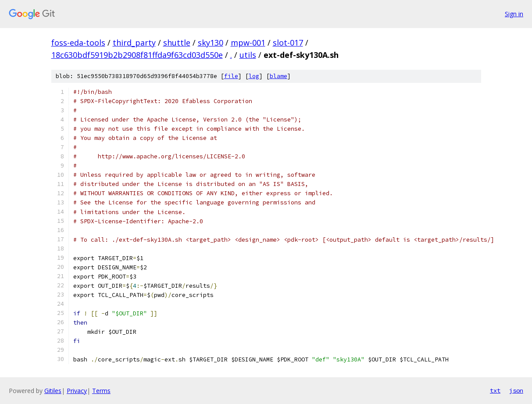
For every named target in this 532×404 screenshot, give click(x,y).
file (231, 76)
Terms (101, 391)
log (254, 76)
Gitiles (53, 391)
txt (495, 390)
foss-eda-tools (78, 43)
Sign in (514, 14)
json (516, 390)
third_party (134, 43)
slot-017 (288, 43)
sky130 (211, 43)
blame (278, 76)
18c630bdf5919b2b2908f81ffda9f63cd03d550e (137, 55)
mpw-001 (248, 43)
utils (248, 55)
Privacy (77, 391)
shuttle (177, 43)
